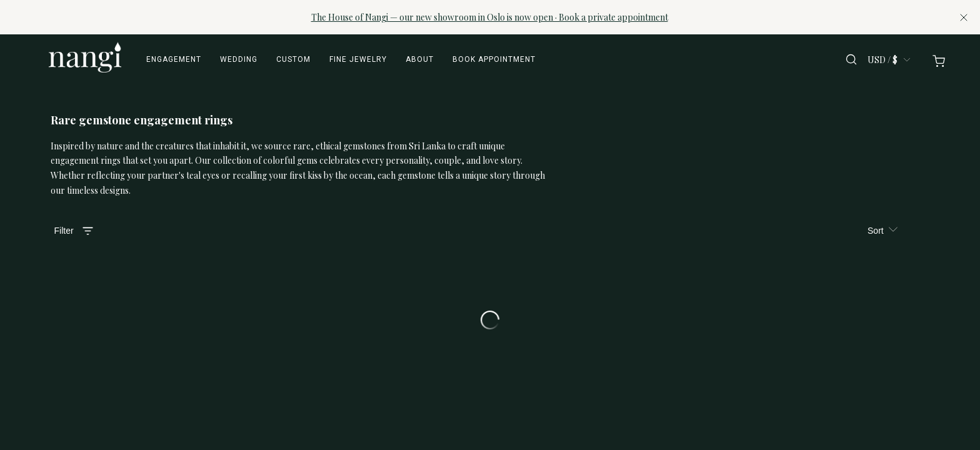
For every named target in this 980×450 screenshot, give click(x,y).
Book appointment (494, 59)
